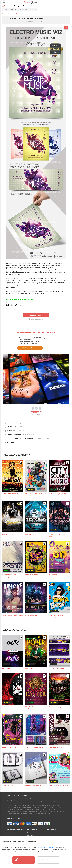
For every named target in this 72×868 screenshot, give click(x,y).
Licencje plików (12, 831)
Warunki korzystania (13, 835)
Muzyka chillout (7, 784)
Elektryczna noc (31, 613)
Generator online (53, 835)
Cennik (50, 831)
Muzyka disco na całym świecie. (10, 493)
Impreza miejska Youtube (58, 667)
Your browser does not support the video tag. (36, 377)
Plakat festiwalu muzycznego (12, 613)
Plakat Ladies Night (9, 745)
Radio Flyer (53, 573)
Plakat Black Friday (9, 705)
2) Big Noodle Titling (14, 303)
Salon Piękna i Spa (55, 745)
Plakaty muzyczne (22, 421)
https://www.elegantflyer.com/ (46, 847)
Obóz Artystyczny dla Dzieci (59, 784)
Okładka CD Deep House (34, 745)
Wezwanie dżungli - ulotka (58, 705)
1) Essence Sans (12, 301)
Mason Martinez (18, 429)
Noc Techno (29, 532)
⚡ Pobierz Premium (30, 346)
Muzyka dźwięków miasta (58, 492)
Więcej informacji (28, 433)
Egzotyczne (6, 667)
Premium (43, 3)
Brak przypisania (36, 317)
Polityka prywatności (56, 852)
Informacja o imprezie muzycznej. (56, 614)
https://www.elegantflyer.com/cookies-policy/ (57, 850)
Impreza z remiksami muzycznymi (9, 574)
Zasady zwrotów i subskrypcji (33, 832)
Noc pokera (29, 667)
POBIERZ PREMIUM (36, 313)
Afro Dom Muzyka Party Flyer (36, 492)
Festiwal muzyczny (32, 573)
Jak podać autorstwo (43, 437)
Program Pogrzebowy (33, 784)
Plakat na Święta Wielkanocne (31, 706)
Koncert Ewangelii (8, 532)
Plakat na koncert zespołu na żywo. (59, 533)
